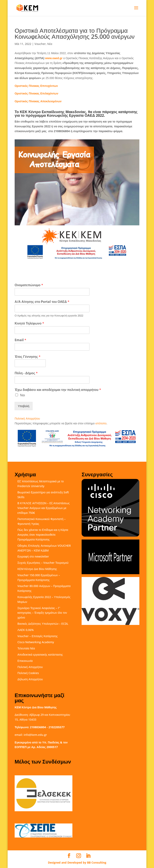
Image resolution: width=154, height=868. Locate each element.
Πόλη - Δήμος (26, 373)
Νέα (50, 44)
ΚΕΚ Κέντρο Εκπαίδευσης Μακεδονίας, (53, 112)
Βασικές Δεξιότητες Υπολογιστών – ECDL (43, 624)
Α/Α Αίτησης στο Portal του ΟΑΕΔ (42, 302)
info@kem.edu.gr (35, 735)
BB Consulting (97, 862)
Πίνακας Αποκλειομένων (38, 101)
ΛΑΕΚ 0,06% (26, 630)
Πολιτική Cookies (28, 673)
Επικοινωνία (25, 661)
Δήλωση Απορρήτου (30, 679)
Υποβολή (24, 406)
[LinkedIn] (88, 856)
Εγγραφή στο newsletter (33, 556)
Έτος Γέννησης (28, 357)
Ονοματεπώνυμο (29, 285)
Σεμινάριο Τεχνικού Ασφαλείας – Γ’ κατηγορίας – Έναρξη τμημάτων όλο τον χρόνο (42, 613)
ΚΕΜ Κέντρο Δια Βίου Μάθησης (37, 569)
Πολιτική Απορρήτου (27, 418)
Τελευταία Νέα (26, 648)
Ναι (22, 395)
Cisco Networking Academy (36, 642)
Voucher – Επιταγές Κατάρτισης (38, 636)
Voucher (40, 44)
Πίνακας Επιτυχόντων (36, 86)
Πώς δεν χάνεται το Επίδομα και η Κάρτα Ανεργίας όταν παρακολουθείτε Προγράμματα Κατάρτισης (43, 535)
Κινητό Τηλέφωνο (29, 323)
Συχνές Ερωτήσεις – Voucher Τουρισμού (43, 563)
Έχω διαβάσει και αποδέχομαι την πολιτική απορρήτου (58, 390)
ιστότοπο (101, 423)
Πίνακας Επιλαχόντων (36, 93)
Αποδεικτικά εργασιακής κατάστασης (40, 655)
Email (20, 340)
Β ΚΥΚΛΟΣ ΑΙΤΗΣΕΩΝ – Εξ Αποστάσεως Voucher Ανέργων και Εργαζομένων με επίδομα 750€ (44, 508)
